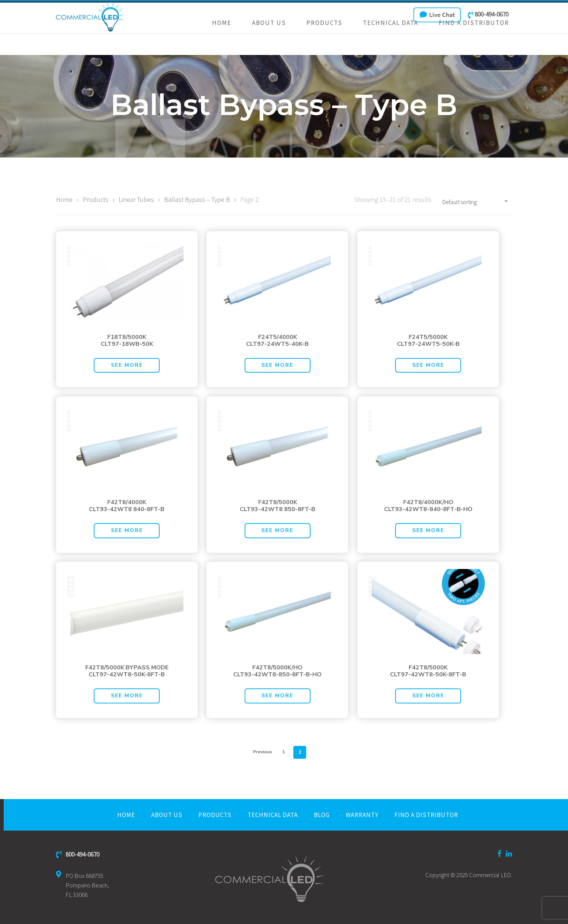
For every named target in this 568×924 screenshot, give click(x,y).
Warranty (362, 815)
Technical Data (391, 45)
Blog (322, 815)
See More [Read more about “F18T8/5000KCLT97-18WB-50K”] (127, 365)
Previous (263, 752)
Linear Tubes (136, 199)
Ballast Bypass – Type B (197, 199)
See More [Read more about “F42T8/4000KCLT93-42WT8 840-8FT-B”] (127, 530)
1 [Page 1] (284, 752)
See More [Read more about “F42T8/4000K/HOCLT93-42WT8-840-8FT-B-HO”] (428, 530)
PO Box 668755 (83, 885)
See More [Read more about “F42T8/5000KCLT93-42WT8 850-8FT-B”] (277, 530)
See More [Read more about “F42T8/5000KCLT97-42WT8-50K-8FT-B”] (428, 696)
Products (324, 45)
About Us (269, 45)
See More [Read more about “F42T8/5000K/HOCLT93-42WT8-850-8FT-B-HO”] (277, 696)
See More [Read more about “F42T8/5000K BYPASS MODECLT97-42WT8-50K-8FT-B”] (127, 696)
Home (222, 45)
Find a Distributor (474, 45)
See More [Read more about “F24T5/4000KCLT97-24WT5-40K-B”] (277, 365)
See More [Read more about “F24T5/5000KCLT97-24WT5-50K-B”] (428, 365)
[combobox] (475, 202)
